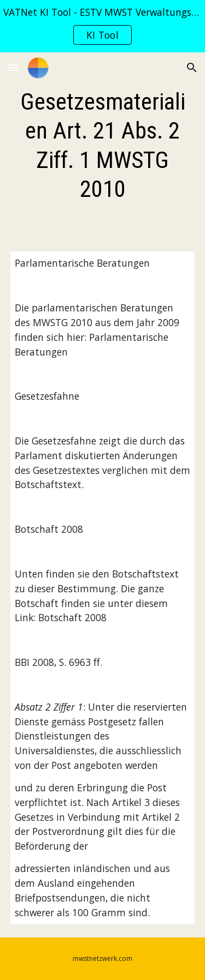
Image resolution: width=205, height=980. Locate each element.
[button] (13, 67)
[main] (103, 145)
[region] (102, 26)
